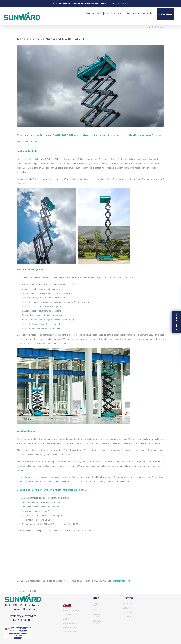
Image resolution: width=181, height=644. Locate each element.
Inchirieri (127, 612)
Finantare (128, 603)
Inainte (159, 27)
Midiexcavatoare (71, 614)
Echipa (96, 610)
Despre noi (96, 605)
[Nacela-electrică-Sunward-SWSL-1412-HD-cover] (90, 86)
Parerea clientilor (97, 615)
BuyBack (127, 616)
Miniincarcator (70, 623)
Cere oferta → (122, 3)
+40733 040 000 (23, 620)
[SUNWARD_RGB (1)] (23, 595)
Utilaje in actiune (97, 622)
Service (126, 608)
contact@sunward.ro (23, 616)
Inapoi (150, 27)
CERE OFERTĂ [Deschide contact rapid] (177, 322)
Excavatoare (69, 619)
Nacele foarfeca (70, 627)
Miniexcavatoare (71, 610)
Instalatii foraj (70, 632)
